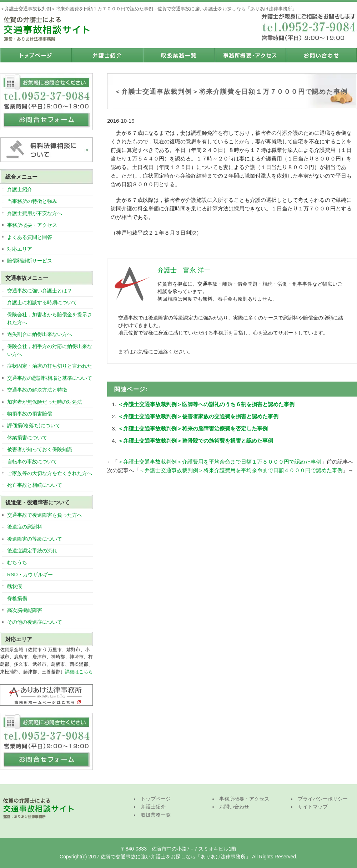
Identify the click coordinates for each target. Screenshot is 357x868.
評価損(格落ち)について (34, 425)
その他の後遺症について (35, 622)
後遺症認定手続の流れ (32, 551)
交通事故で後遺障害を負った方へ (45, 515)
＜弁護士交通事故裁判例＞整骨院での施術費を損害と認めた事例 (195, 441)
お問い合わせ (321, 55)
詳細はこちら (79, 672)
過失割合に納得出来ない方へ (40, 334)
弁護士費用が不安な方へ (35, 213)
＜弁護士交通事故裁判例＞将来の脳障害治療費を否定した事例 (193, 428)
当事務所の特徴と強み (32, 201)
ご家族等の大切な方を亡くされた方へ (50, 473)
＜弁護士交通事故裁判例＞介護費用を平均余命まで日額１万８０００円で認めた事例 (220, 462)
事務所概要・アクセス (250, 55)
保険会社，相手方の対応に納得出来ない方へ (50, 350)
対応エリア (20, 249)
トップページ (36, 55)
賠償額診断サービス (30, 261)
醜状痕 (15, 586)
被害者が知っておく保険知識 (40, 449)
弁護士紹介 (107, 55)
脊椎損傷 (17, 598)
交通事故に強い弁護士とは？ (40, 291)
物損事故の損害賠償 (30, 414)
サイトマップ (313, 807)
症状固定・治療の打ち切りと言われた (50, 366)
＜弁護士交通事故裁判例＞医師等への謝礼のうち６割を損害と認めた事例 (206, 404)
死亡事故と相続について (35, 485)
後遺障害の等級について (35, 539)
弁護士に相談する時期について (42, 302)
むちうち (17, 562)
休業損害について (27, 438)
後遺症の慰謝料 (25, 527)
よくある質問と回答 (30, 237)
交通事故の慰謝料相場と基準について (50, 378)
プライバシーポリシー (323, 799)
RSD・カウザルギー (30, 575)
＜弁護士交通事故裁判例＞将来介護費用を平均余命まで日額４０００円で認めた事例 (241, 470)
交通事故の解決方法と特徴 (37, 390)
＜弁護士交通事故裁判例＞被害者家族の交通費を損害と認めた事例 (198, 416)
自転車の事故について (32, 461)
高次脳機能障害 (25, 610)
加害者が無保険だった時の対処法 (45, 402)
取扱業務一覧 (178, 55)
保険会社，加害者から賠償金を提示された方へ (50, 318)
